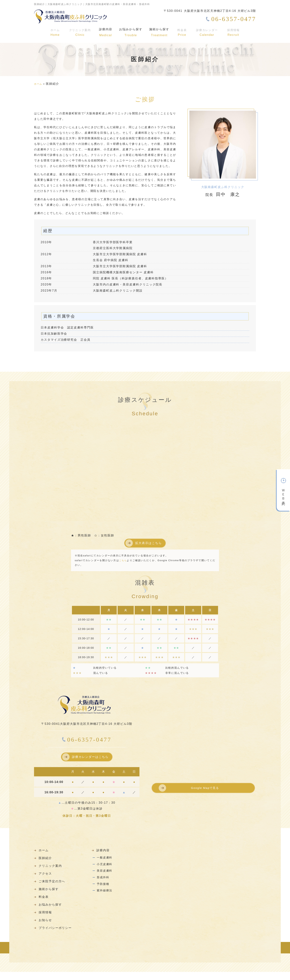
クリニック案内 (79, 32)
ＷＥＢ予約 (283, 489)
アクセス (46, 876)
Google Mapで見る (205, 789)
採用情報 (234, 32)
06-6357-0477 (87, 740)
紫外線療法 (105, 898)
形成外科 (103, 882)
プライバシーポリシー (57, 936)
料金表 (183, 32)
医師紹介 (46, 859)
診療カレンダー (208, 32)
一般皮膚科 (105, 859)
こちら (123, 560)
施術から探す (161, 32)
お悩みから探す (131, 32)
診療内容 (105, 32)
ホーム (54, 32)
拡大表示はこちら (148, 543)
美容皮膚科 (105, 874)
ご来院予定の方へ (54, 885)
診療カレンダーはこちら (90, 757)
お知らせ (46, 927)
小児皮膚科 (105, 867)
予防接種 (103, 890)
